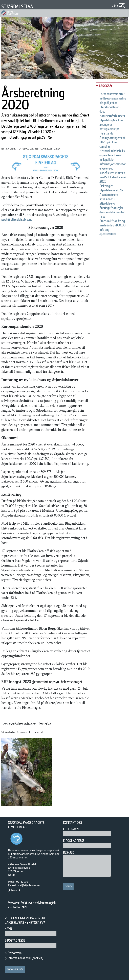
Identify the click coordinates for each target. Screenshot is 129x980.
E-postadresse (15, 941)
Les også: (106, 86)
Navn (8, 929)
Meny (115, 6)
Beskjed (69, 852)
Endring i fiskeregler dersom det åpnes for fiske (112, 212)
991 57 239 (22, 882)
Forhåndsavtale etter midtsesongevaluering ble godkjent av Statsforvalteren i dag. (113, 103)
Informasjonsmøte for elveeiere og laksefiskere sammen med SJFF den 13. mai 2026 (113, 173)
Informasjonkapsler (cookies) (25, 958)
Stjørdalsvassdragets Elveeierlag (26, 825)
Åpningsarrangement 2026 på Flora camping (112, 142)
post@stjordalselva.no (17, 219)
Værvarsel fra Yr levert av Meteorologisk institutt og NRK (32, 905)
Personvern (15, 953)
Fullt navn (71, 829)
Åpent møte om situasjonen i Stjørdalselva (109, 199)
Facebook (16, 890)
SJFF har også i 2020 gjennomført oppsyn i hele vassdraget (42, 682)
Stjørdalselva (17, 6)
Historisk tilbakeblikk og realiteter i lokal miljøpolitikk (112, 155)
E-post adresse (74, 841)
